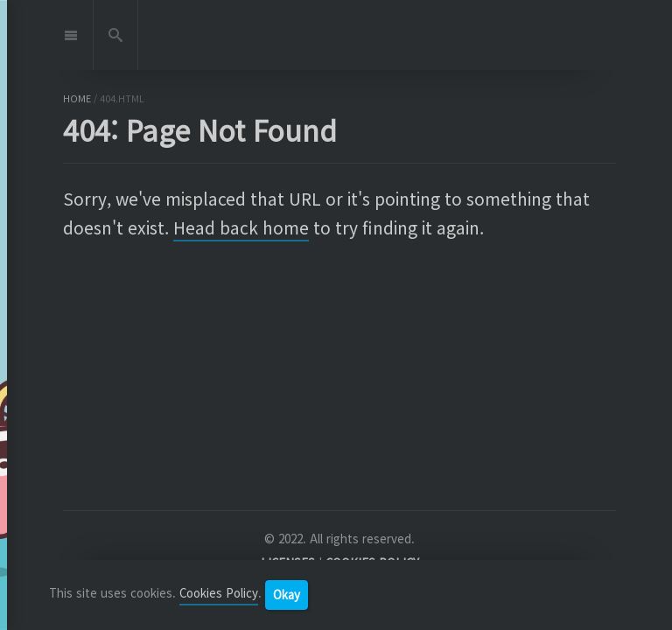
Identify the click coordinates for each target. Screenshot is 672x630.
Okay (287, 595)
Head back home (241, 227)
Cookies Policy (219, 594)
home (77, 98)
